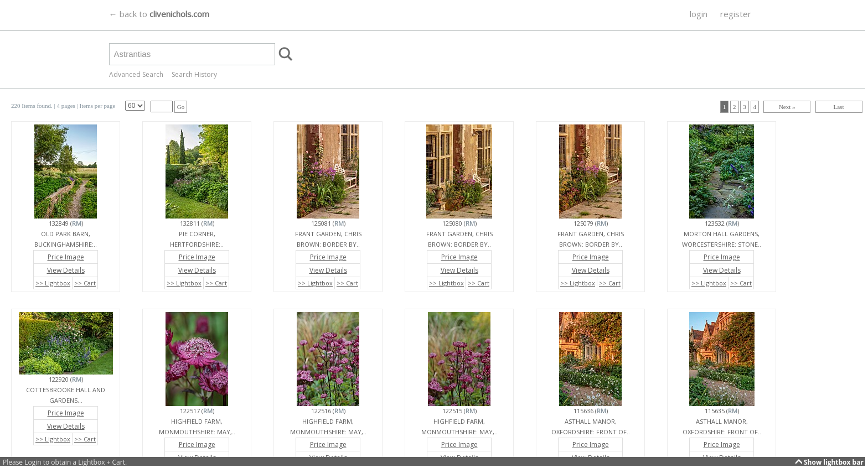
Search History (194, 74)
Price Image (66, 257)
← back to (159, 14)
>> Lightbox (53, 283)
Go (181, 107)
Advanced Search (136, 74)
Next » (787, 107)
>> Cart (85, 283)
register (736, 14)
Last (839, 107)
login (699, 14)
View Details (66, 270)
